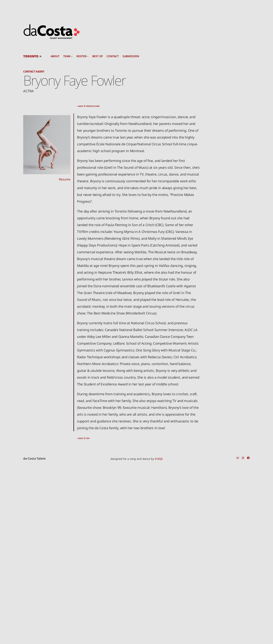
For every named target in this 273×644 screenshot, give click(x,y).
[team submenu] (72, 56)
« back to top (83, 438)
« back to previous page (88, 106)
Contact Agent (34, 71)
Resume (65, 179)
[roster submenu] (88, 56)
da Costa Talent (34, 458)
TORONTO (31, 56)
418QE (159, 459)
